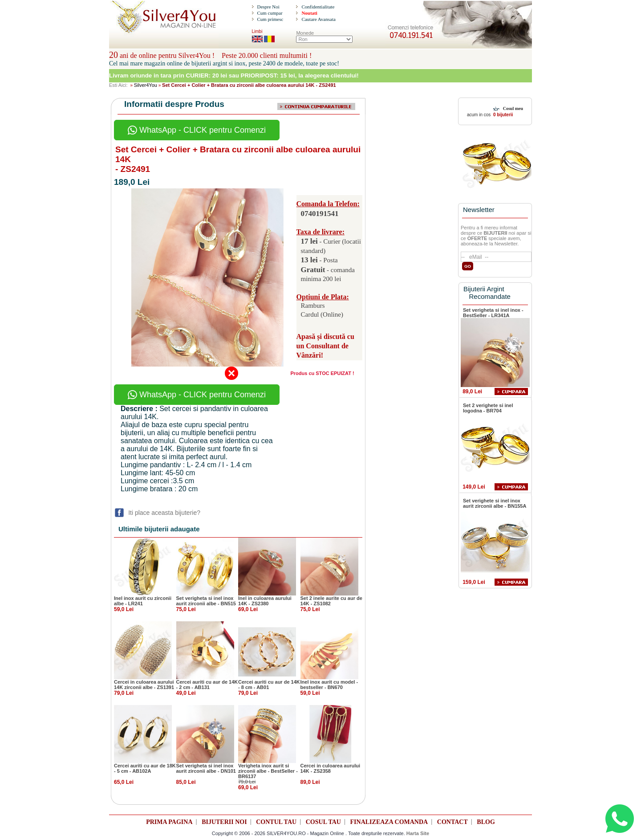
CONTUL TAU (276, 822)
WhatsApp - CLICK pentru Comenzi (197, 130)
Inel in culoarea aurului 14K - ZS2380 (265, 601)
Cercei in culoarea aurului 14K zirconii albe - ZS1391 (144, 685)
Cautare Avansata (318, 19)
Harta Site (418, 833)
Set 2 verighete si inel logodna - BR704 (488, 408)
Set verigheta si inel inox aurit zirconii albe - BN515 (206, 601)
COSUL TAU (323, 822)
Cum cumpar (270, 13)
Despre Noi (268, 7)
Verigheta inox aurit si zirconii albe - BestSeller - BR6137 (268, 771)
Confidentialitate (318, 7)
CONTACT (452, 822)
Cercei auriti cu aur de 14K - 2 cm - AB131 (207, 685)
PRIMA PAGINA (169, 822)
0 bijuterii (502, 115)
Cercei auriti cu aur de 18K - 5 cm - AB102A (145, 768)
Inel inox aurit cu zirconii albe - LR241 (143, 601)
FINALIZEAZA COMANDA (389, 822)
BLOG (486, 822)
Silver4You (146, 85)
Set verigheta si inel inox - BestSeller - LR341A (493, 313)
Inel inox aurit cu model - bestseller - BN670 (329, 685)
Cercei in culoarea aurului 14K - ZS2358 (331, 768)
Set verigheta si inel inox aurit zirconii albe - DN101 (206, 768)
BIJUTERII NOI (224, 822)
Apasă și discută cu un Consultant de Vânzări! (325, 346)
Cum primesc (270, 19)
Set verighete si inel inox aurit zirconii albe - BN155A (495, 503)
